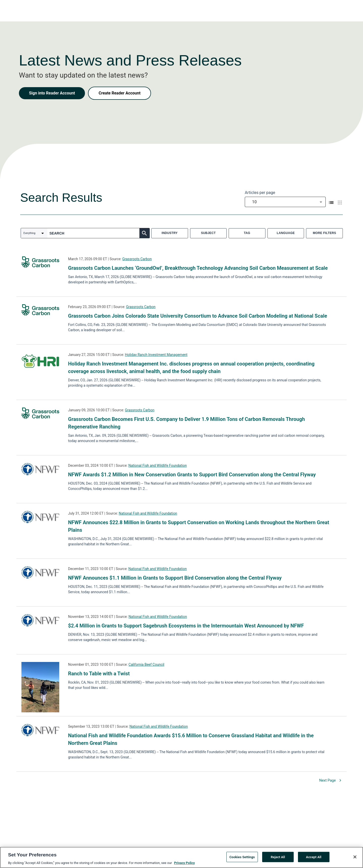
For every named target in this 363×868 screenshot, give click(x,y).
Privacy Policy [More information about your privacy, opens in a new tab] (184, 865)
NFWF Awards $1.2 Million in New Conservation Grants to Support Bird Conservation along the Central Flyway (192, 475)
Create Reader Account (119, 93)
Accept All (314, 859)
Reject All (278, 859)
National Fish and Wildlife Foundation (158, 465)
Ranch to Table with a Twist (99, 674)
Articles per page (260, 193)
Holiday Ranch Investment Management (156, 355)
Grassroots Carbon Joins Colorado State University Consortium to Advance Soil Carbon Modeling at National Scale (198, 316)
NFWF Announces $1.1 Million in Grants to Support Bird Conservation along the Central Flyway (175, 578)
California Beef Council (146, 664)
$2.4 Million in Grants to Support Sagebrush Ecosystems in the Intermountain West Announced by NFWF (186, 626)
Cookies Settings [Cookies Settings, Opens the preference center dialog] (242, 859)
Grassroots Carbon (137, 259)
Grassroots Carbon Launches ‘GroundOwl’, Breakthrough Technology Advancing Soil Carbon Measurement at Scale (198, 268)
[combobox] (285, 202)
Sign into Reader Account (52, 93)
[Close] (355, 859)
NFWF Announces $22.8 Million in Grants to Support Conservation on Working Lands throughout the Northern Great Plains (199, 526)
